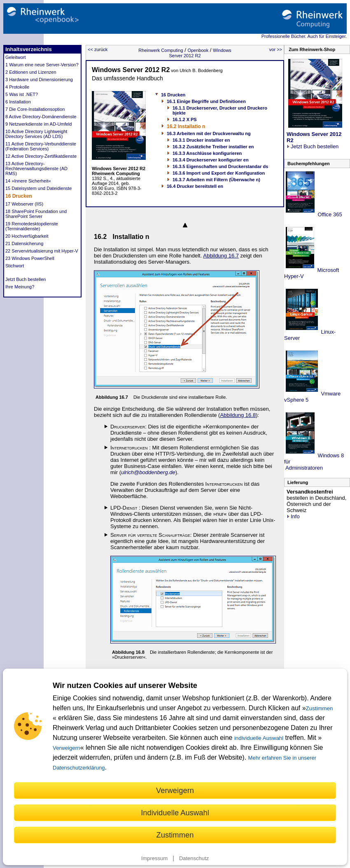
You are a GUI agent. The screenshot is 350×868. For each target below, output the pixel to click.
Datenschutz (194, 858)
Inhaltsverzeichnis (29, 49)
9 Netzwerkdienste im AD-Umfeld (38, 124)
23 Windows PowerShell (30, 258)
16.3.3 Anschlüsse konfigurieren (207, 153)
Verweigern (66, 748)
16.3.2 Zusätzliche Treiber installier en (213, 147)
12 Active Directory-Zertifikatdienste (41, 156)
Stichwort (15, 266)
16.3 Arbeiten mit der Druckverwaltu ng (209, 133)
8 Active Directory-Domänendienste (41, 117)
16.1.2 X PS (185, 119)
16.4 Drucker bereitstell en (195, 186)
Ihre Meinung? (20, 287)
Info (293, 516)
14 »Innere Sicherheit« (28, 181)
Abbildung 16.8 (238, 415)
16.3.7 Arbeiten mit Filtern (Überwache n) (216, 180)
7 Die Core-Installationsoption (35, 109)
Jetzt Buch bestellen (26, 279)
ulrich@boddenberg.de (148, 472)
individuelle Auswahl (259, 738)
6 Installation (18, 102)
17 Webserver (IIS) (24, 204)
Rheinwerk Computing (161, 50)
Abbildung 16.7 (221, 256)
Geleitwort (16, 57)
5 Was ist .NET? (22, 94)
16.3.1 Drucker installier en (201, 140)
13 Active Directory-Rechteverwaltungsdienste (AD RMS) (36, 168)
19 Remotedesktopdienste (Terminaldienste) (32, 226)
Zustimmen (320, 708)
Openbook (198, 50)
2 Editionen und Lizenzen (31, 72)
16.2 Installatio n (186, 126)
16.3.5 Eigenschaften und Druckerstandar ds (220, 166)
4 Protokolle (17, 87)
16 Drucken (19, 196)
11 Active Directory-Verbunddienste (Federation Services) (41, 146)
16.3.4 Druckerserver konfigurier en (211, 160)
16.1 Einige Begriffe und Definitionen (206, 101)
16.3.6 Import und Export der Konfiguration (219, 173)
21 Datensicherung (24, 243)
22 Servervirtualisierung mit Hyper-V (42, 251)
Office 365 (329, 214)
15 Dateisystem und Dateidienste (38, 188)
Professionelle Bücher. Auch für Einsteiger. (304, 36)
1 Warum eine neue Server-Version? (42, 65)
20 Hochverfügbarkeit (27, 236)
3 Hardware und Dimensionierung (39, 80)
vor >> (276, 49)
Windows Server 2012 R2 (200, 53)
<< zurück (98, 49)
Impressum (154, 858)
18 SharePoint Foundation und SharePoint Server (36, 214)
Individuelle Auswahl (175, 813)
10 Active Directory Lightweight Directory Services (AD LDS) (36, 134)
